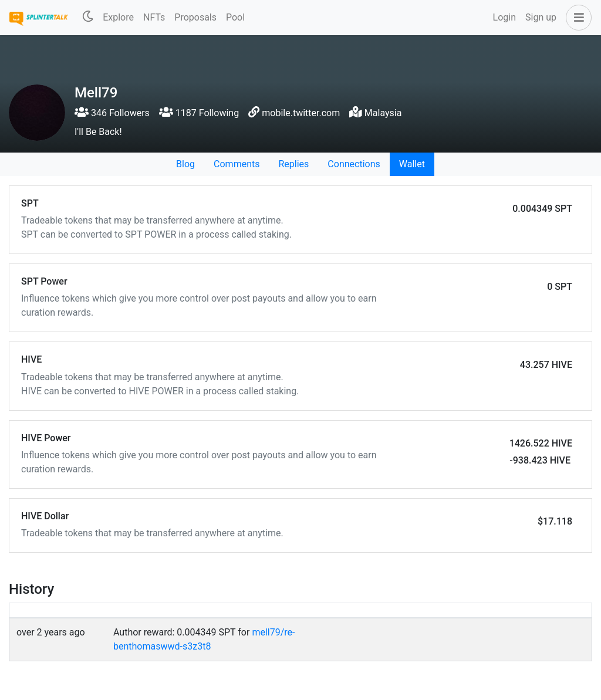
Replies (293, 164)
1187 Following (199, 113)
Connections (354, 164)
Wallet (412, 164)
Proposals (195, 17)
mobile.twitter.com (301, 113)
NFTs (154, 17)
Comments (237, 164)
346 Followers (112, 113)
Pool (235, 17)
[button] (576, 18)
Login (504, 17)
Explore (118, 17)
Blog (185, 164)
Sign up (541, 17)
